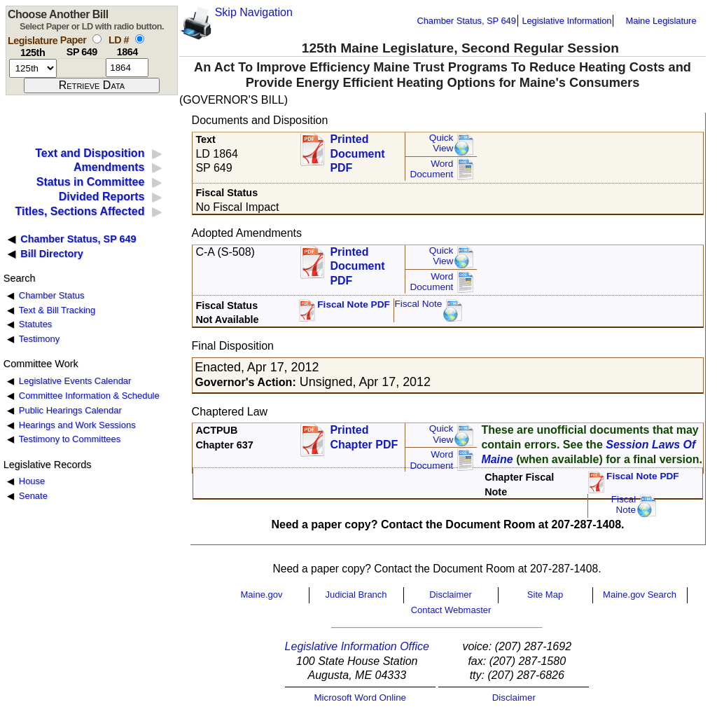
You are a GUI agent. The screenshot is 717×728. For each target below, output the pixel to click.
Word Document (431, 169)
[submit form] (92, 85)
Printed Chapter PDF (364, 437)
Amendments (109, 167)
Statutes (36, 324)
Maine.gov (262, 595)
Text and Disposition (90, 153)
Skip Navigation (254, 12)
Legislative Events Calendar (75, 381)
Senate (33, 496)
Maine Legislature (661, 21)
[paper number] (82, 68)
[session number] (33, 68)
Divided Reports (102, 197)
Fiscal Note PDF (354, 304)
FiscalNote (624, 505)
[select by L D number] (140, 39)
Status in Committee (91, 182)
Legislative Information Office (357, 646)
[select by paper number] (97, 39)
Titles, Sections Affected (79, 211)
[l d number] (127, 68)
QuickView (441, 143)
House (32, 481)
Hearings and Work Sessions (77, 425)
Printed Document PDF (357, 150)
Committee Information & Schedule (89, 396)
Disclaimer (451, 595)
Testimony (39, 339)
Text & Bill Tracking (57, 310)
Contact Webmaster (451, 610)
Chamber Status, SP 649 (467, 21)
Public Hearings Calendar (70, 410)
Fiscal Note (418, 304)
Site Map (545, 595)
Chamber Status (52, 295)
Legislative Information (566, 21)
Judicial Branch (356, 595)
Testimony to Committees (70, 439)
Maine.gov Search (640, 595)
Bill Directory (52, 254)
